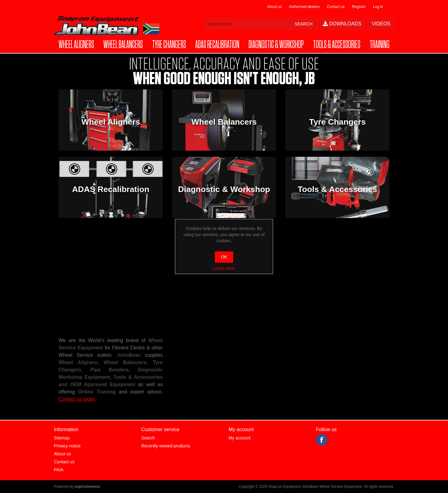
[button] (76, 45)
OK (224, 257)
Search (148, 438)
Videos (380, 24)
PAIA (59, 470)
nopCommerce (87, 487)
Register (359, 7)
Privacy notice (67, 446)
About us (274, 7)
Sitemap (62, 438)
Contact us (336, 7)
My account (240, 438)
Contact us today (77, 399)
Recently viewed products (166, 446)
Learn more (224, 268)
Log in (378, 7)
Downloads (342, 24)
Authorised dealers (304, 7)
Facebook (322, 440)
